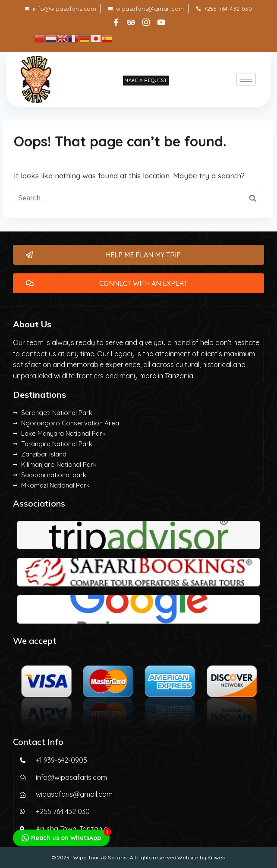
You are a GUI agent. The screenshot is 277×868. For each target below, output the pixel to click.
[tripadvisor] (131, 20)
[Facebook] (116, 20)
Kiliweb (217, 857)
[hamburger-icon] (246, 79)
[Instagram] (146, 20)
